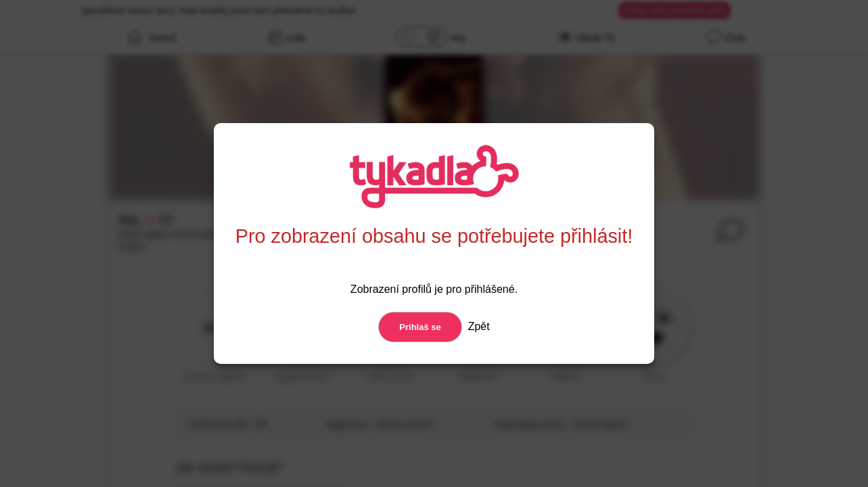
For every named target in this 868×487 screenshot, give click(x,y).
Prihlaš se (420, 327)
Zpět (477, 326)
